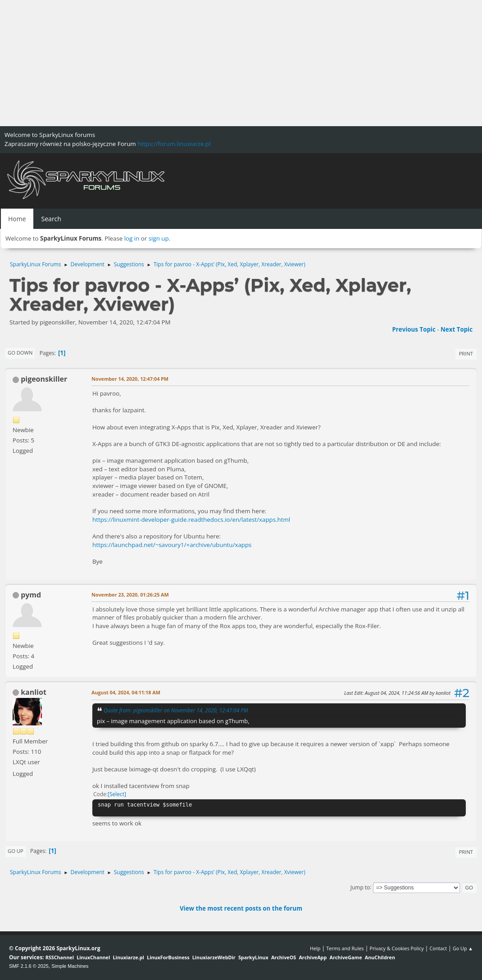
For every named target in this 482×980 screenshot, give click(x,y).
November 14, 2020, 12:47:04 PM (130, 379)
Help (315, 948)
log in (132, 238)
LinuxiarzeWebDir (214, 957)
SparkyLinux (253, 957)
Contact (438, 948)
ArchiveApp (313, 957)
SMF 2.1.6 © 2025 (29, 966)
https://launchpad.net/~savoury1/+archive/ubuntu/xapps (172, 545)
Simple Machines (70, 966)
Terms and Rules (345, 948)
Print (466, 353)
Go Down (20, 353)
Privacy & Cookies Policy (396, 948)
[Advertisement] (241, 63)
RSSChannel (60, 957)
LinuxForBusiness (168, 957)
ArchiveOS (284, 957)
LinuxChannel (93, 957)
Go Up (16, 851)
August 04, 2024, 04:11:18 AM (126, 692)
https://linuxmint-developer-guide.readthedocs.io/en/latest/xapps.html (191, 520)
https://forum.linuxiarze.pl (174, 144)
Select (117, 794)
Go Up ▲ (463, 948)
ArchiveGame (346, 957)
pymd (31, 595)
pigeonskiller (44, 379)
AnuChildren (380, 957)
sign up (159, 238)
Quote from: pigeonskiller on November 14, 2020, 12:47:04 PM (176, 710)
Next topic (457, 329)
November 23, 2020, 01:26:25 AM (130, 595)
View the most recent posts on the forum (241, 908)
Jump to (360, 887)
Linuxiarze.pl (129, 957)
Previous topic (414, 329)
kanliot (34, 692)
